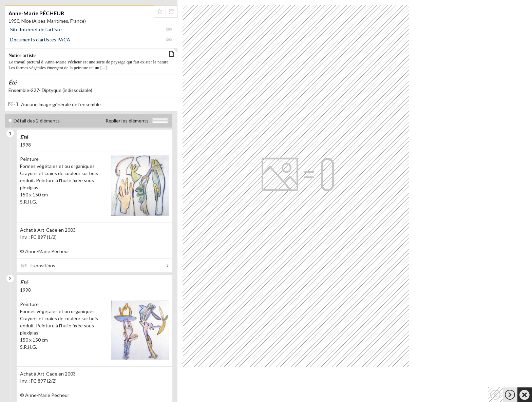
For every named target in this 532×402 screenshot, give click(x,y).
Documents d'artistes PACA (40, 40)
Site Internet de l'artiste (36, 29)
